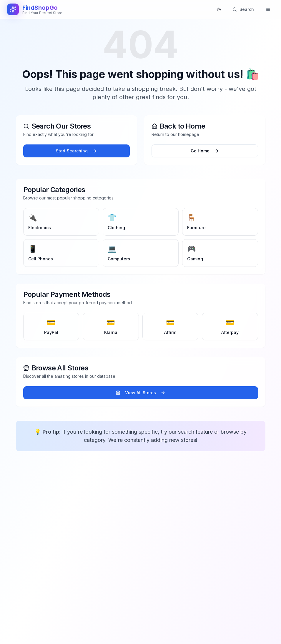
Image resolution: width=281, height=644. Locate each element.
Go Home (205, 151)
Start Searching (77, 151)
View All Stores (140, 393)
